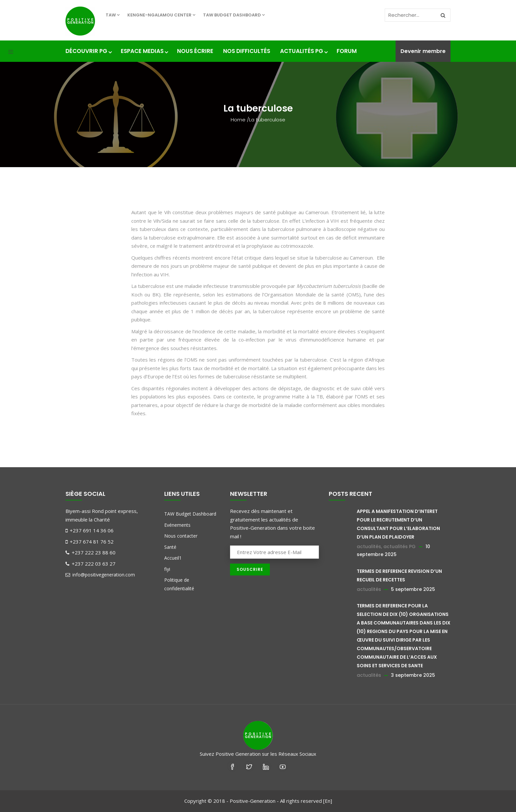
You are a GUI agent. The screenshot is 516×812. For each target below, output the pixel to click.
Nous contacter (181, 536)
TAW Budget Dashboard (234, 15)
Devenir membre (423, 51)
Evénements (177, 525)
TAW (113, 15)
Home (238, 120)
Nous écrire (195, 51)
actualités (369, 546)
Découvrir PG (88, 51)
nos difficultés (247, 51)
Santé (170, 547)
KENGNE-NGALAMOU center (161, 15)
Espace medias (144, 51)
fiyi (167, 569)
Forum (347, 51)
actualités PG (400, 546)
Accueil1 (173, 558)
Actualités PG (303, 51)
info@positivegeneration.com (100, 575)
